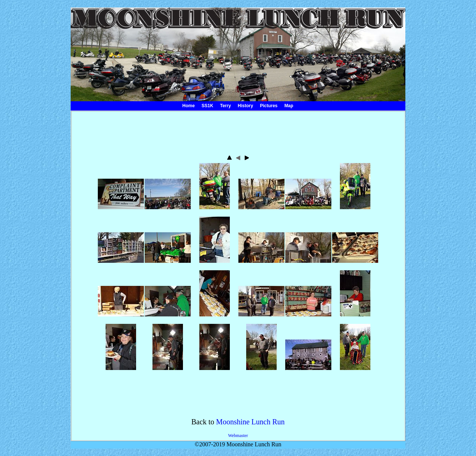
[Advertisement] (238, 130)
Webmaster (238, 436)
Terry (226, 106)
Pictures (269, 106)
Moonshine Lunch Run (250, 422)
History (245, 106)
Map (289, 106)
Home (188, 106)
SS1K (207, 106)
